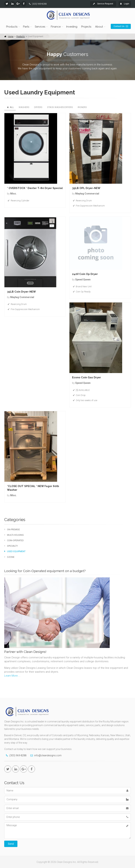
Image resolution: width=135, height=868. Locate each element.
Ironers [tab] (82, 107)
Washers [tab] (24, 107)
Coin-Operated (14, 540)
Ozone (9, 557)
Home (11, 37)
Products (12, 27)
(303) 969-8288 (39, 4)
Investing (72, 27)
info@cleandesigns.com (48, 755)
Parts (26, 27)
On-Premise (12, 529)
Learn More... (12, 676)
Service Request (103, 4)
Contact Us (121, 26)
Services (40, 27)
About (99, 27)
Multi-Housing (14, 535)
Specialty (11, 546)
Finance (56, 27)
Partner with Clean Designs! (25, 652)
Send (11, 844)
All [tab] (10, 107)
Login (125, 4)
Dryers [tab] (38, 107)
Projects (86, 27)
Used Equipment (15, 551)
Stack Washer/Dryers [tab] (60, 107)
